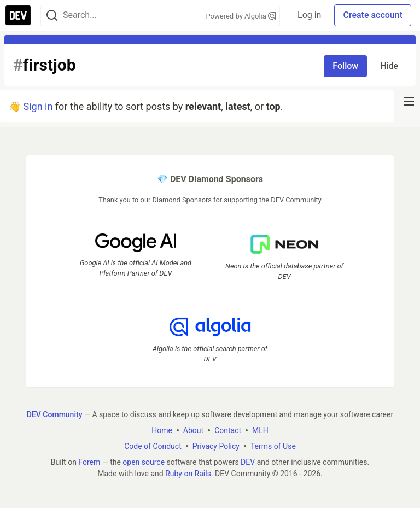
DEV (248, 462)
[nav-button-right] (409, 101)
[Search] (52, 16)
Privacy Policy (216, 446)
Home (162, 430)
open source (144, 462)
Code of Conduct (153, 446)
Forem (89, 462)
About (193, 430)
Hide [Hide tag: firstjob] (389, 66)
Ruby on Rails (188, 474)
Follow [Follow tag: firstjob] (345, 66)
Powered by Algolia (241, 16)
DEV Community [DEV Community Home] (55, 414)
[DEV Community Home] (18, 15)
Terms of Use (273, 446)
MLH (260, 430)
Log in (309, 15)
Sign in (38, 106)
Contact (228, 430)
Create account (373, 15)
